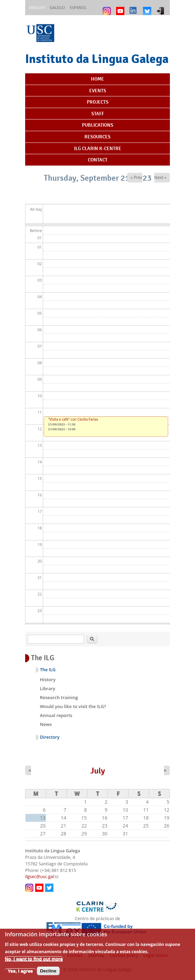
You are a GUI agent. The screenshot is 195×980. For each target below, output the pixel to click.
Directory (50, 737)
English (37, 7)
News (46, 724)
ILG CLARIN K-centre (98, 148)
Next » (160, 177)
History (48, 679)
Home (97, 79)
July (98, 771)
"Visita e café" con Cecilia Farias (73, 419)
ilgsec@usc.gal (42, 877)
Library (48, 688)
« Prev (136, 177)
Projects (98, 102)
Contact (98, 160)
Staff (98, 114)
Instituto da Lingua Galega (97, 59)
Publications (98, 125)
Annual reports (56, 715)
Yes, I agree (20, 975)
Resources (97, 137)
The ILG (48, 670)
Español (78, 7)
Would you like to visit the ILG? (73, 706)
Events (98, 91)
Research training (59, 697)
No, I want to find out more (34, 963)
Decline (48, 975)
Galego (57, 7)
